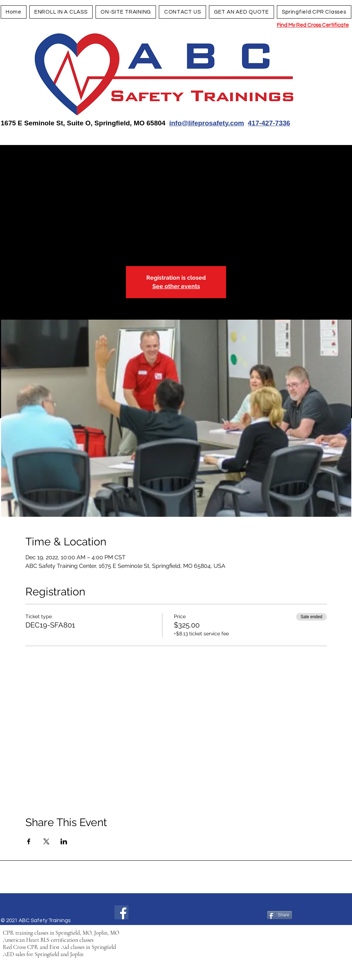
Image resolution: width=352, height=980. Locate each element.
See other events (176, 286)
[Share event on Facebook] (29, 841)
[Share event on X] (46, 841)
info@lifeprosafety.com (207, 123)
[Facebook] (121, 912)
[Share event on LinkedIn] (64, 841)
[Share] (280, 915)
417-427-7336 (269, 123)
